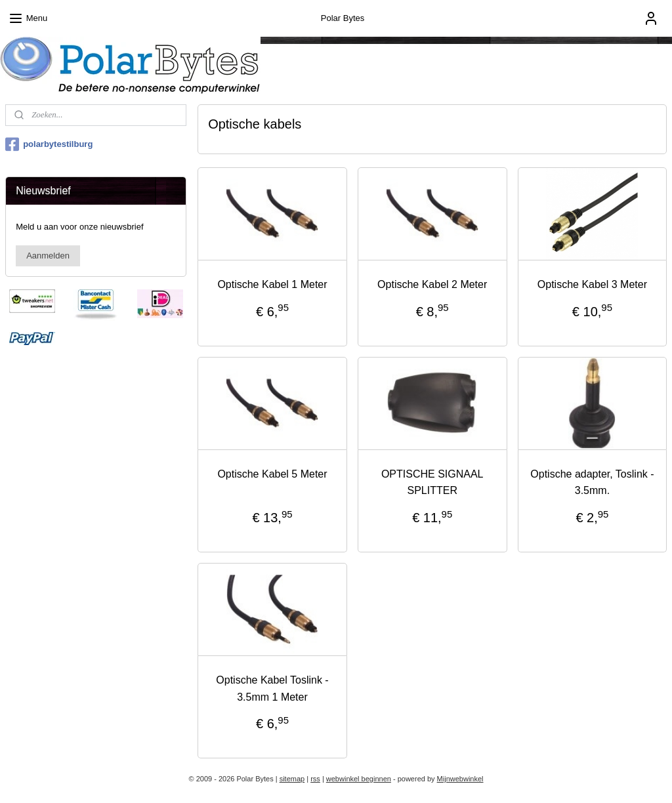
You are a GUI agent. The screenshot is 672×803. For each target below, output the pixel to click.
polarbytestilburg (49, 144)
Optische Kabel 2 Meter (432, 284)
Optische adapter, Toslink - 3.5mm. (592, 483)
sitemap (292, 779)
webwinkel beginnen (359, 779)
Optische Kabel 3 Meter (592, 284)
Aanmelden (48, 256)
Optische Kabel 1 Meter (272, 284)
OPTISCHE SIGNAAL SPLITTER (432, 483)
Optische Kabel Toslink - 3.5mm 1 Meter (272, 689)
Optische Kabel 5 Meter (272, 474)
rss (315, 779)
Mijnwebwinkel (460, 779)
